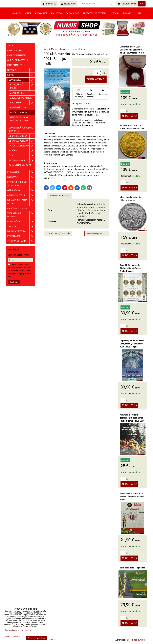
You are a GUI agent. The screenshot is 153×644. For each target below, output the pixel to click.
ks (124, 111)
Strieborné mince (22, 86)
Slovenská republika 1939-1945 (21, 129)
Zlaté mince (17, 93)
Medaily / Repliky (21, 231)
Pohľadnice (21, 236)
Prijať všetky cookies (36, 638)
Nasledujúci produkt (97, 233)
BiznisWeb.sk (139, 640)
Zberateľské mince (21, 98)
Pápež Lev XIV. (15, 51)
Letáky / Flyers (19, 113)
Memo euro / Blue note (21, 202)
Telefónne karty (21, 241)
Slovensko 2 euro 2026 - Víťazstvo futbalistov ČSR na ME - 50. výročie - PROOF (132, 50)
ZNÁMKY (21, 227)
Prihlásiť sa (49, 4)
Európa (22, 151)
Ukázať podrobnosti (12, 637)
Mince (28, 13)
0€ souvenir (73, 13)
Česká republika (22, 136)
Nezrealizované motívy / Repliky (19, 119)
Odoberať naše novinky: (18, 255)
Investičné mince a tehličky (21, 184)
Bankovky (57, 13)
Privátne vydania (17, 208)
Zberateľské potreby (95, 13)
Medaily (115, 13)
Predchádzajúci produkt (58, 233)
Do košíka (96, 79)
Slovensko (22, 80)
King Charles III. (16, 65)
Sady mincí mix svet (20, 165)
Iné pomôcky (21, 222)
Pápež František (16, 55)
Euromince (41, 13)
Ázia (22, 156)
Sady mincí (22, 103)
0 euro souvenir (21, 195)
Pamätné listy (18, 108)
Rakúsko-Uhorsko (22, 146)
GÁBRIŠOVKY (21, 190)
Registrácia (68, 4)
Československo (22, 141)
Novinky (16, 13)
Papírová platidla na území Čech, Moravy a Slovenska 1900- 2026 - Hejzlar (132, 344)
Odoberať (14, 282)
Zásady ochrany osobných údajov (17, 630)
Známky (127, 13)
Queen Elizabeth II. (18, 60)
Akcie (10, 46)
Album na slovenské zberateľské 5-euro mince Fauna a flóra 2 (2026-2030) (133, 418)
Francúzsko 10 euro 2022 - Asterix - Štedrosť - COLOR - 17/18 (132, 497)
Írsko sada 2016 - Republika (132, 568)
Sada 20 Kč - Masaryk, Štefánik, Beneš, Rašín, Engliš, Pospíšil (130, 268)
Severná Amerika (22, 160)
